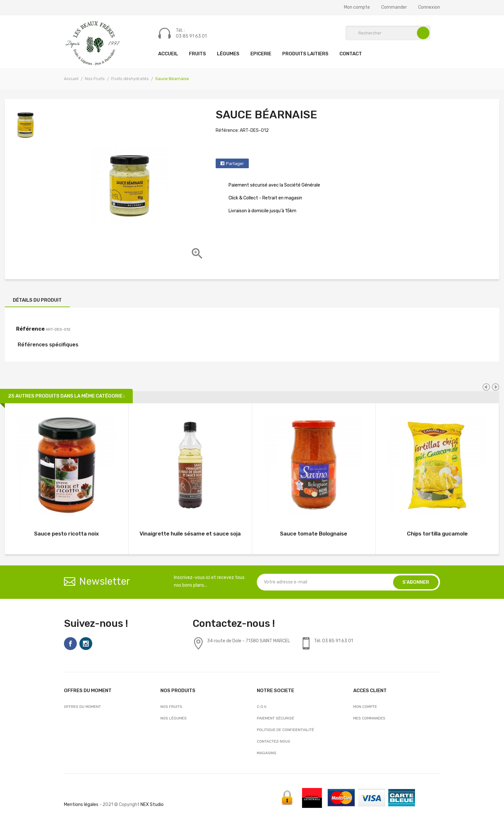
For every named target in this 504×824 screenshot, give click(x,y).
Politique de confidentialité (285, 730)
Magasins (267, 753)
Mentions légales (81, 805)
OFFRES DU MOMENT (82, 707)
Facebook (70, 644)
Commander (394, 7)
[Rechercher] (388, 33)
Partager (235, 164)
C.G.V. (262, 707)
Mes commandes (369, 718)
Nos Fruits (171, 707)
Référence (30, 329)
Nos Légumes (174, 718)
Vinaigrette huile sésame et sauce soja (190, 534)
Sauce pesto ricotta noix (67, 534)
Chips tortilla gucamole (437, 534)
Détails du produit (37, 300)
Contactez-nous (274, 741)
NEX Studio (152, 805)
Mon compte (357, 7)
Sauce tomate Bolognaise (314, 534)
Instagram (86, 644)
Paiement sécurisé (275, 718)
